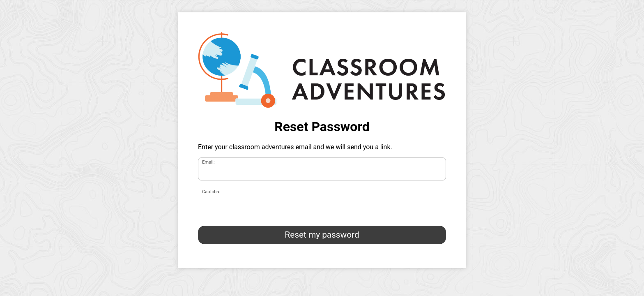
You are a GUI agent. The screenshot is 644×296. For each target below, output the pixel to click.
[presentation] (260, 203)
